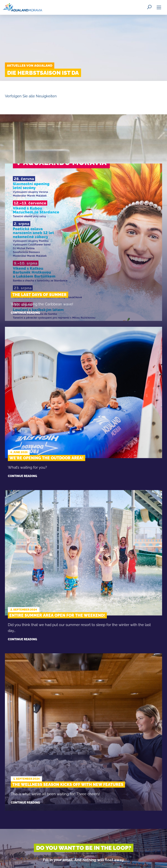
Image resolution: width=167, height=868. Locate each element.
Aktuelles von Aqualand (30, 66)
